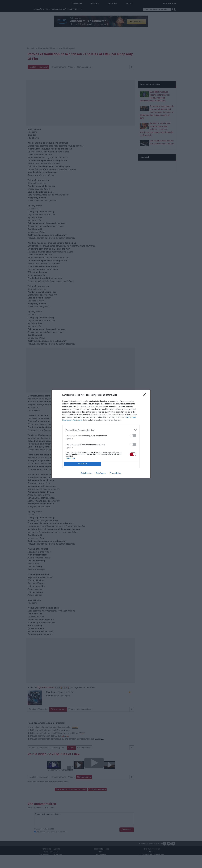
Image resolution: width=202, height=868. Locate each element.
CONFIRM (82, 464)
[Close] (146, 395)
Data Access (101, 473)
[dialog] (101, 434)
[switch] (133, 436)
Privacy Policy (115, 473)
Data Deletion (86, 473)
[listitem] (101, 430)
